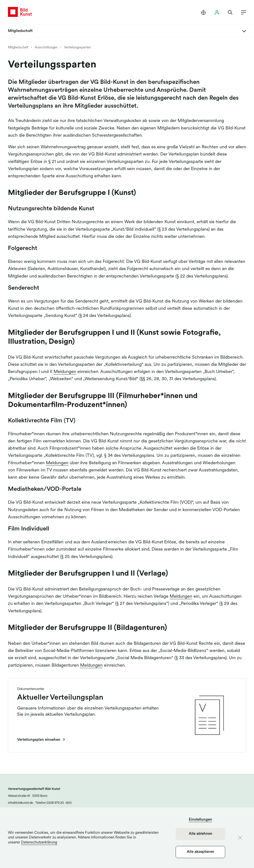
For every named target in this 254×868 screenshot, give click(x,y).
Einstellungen (200, 820)
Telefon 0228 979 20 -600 (53, 803)
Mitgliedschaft (18, 47)
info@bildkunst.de (20, 803)
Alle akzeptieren (201, 852)
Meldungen (65, 372)
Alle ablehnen (201, 834)
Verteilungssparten (77, 47)
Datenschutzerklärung (39, 843)
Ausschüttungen (46, 47)
